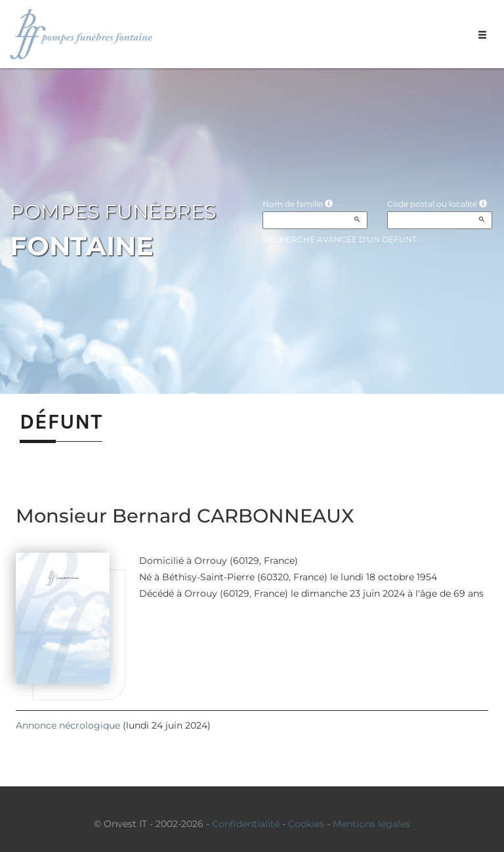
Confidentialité (246, 824)
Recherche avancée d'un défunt (340, 239)
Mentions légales (371, 824)
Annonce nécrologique (68, 725)
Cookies (306, 824)
